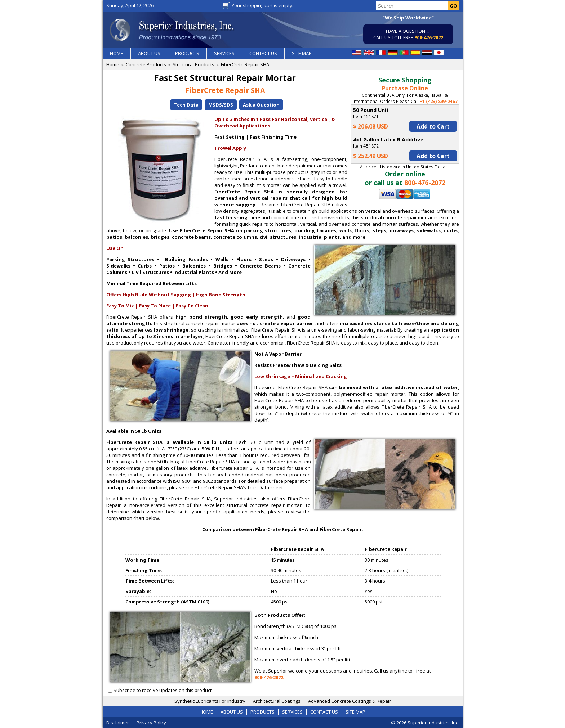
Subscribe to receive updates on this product (163, 690)
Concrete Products (146, 64)
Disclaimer (118, 723)
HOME (117, 53)
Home (113, 64)
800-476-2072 (429, 37)
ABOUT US (149, 53)
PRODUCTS (187, 53)
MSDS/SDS (221, 105)
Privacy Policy (151, 723)
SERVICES (224, 53)
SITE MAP (302, 53)
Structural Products (193, 64)
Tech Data (186, 105)
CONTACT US (263, 53)
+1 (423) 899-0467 (438, 101)
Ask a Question (261, 105)
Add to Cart (433, 126)
